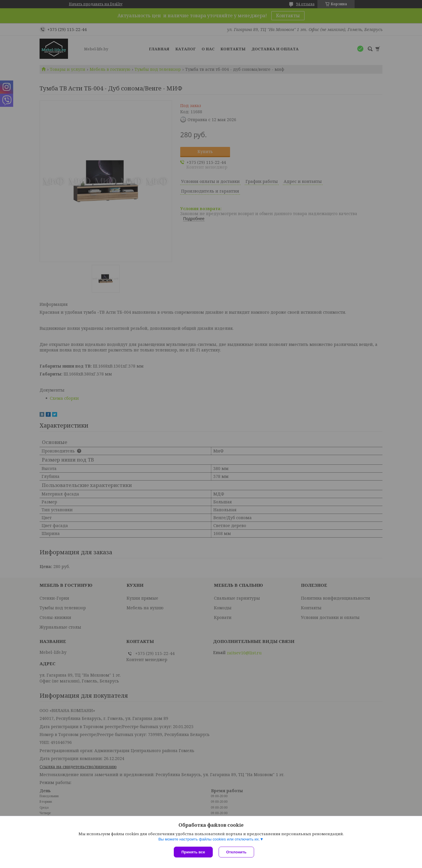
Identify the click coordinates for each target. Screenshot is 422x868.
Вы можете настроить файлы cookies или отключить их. (209, 839)
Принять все (193, 852)
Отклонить (236, 852)
